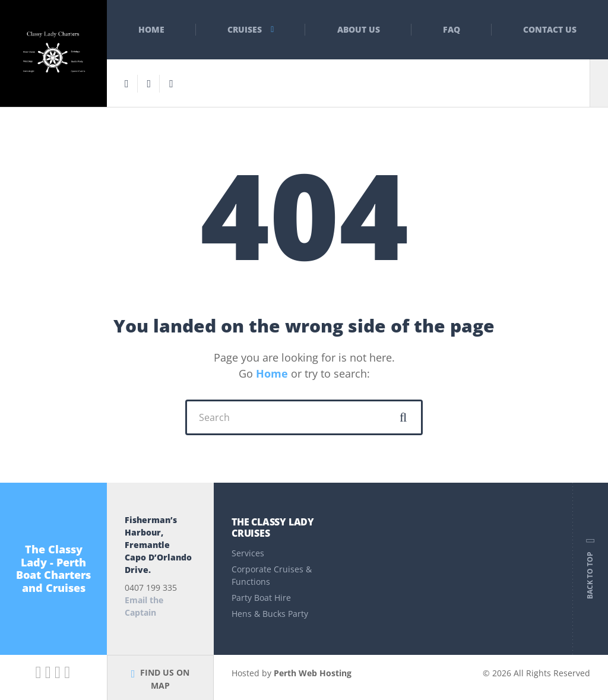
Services (248, 553)
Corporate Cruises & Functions (272, 575)
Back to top (590, 569)
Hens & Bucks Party (270, 614)
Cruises (245, 29)
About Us (359, 29)
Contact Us (550, 29)
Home (151, 29)
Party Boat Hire (261, 598)
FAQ (452, 29)
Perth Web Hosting (313, 673)
